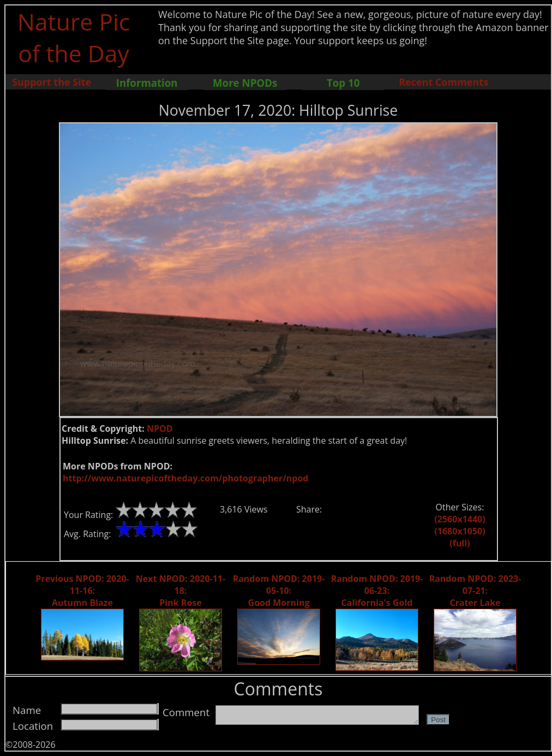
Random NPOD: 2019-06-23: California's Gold (377, 591)
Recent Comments (443, 82)
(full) (460, 543)
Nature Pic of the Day (74, 37)
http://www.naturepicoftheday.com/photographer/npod (185, 478)
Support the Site (52, 82)
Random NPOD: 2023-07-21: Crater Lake (475, 591)
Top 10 (343, 83)
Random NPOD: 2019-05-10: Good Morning (279, 591)
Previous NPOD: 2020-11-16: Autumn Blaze (82, 591)
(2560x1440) (460, 519)
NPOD (160, 428)
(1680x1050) (460, 531)
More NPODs (245, 83)
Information (147, 83)
